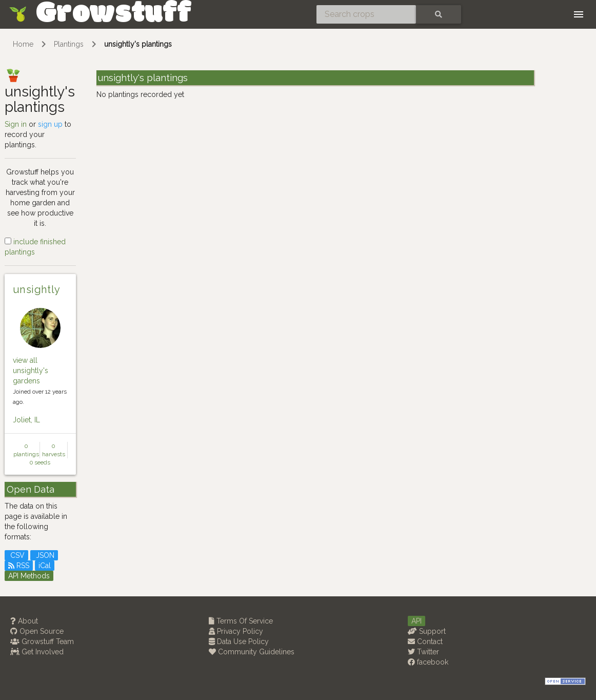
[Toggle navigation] (579, 14)
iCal (45, 566)
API (416, 621)
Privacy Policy (236, 631)
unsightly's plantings (138, 44)
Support (427, 631)
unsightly (37, 289)
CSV (16, 555)
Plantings (69, 44)
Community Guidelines (252, 652)
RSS (19, 566)
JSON (44, 555)
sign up (50, 124)
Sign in (16, 124)
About (24, 621)
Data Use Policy (239, 641)
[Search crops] (366, 14)
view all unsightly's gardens (31, 371)
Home (23, 44)
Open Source (37, 631)
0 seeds (40, 462)
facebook (428, 662)
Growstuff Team (42, 641)
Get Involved (37, 652)
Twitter (423, 652)
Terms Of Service (241, 621)
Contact (425, 641)
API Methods (29, 576)
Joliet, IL (26, 420)
